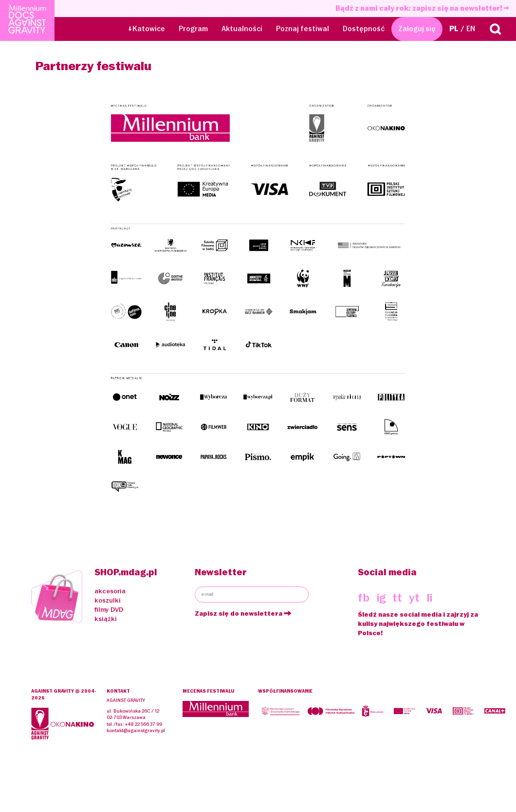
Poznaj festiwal (303, 29)
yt (414, 598)
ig (381, 598)
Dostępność (364, 29)
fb (364, 598)
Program (193, 29)
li (429, 598)
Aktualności (242, 29)
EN (471, 29)
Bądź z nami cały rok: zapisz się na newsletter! (422, 8)
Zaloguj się (417, 29)
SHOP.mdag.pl (126, 572)
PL (454, 29)
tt (397, 598)
